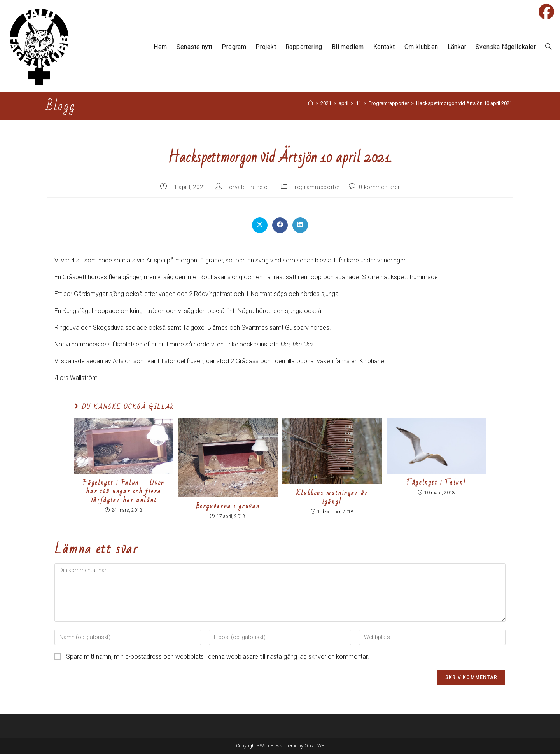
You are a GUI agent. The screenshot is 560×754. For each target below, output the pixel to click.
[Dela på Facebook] (280, 225)
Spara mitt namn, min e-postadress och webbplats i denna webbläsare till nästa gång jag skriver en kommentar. (218, 657)
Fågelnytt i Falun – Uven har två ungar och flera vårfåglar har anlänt (124, 492)
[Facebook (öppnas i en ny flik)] (546, 12)
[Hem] (311, 103)
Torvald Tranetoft (249, 187)
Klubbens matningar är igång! (332, 498)
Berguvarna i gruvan (228, 506)
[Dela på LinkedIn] (300, 225)
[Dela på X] (260, 225)
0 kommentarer (379, 187)
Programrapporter (316, 187)
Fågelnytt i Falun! (436, 483)
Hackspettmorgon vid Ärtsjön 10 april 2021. (465, 103)
